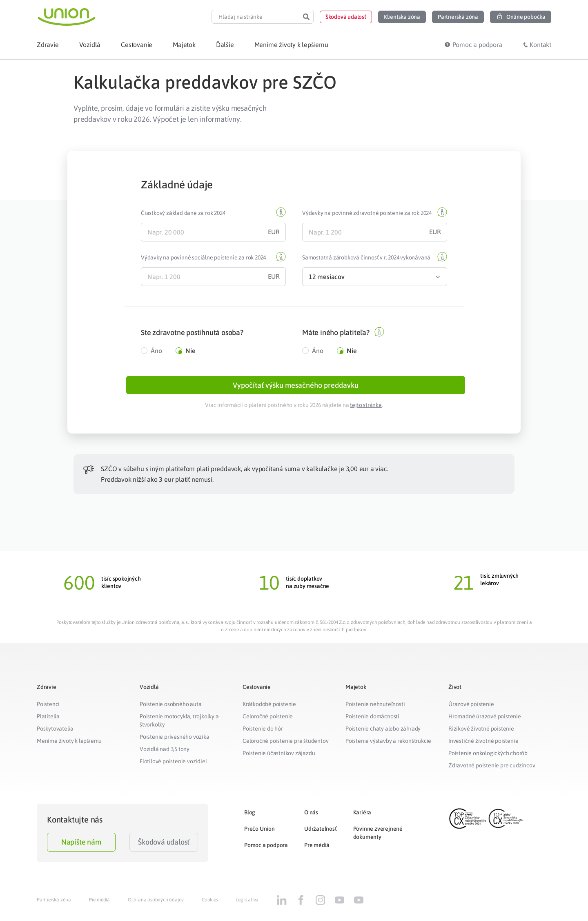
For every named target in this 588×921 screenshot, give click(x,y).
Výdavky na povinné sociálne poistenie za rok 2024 (203, 257)
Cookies (210, 903)
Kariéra (362, 816)
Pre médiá (317, 849)
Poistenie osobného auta (170, 708)
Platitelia (48, 720)
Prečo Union (259, 832)
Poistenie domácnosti (372, 720)
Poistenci (48, 708)
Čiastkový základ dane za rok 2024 (183, 213)
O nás (311, 816)
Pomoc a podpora (266, 849)
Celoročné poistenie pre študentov (285, 744)
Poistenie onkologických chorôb (488, 757)
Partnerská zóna (54, 903)
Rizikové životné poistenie (481, 732)
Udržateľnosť (321, 832)
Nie (190, 351)
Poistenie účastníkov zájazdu (279, 757)
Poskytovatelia (55, 732)
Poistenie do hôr (263, 732)
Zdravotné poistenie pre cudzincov (492, 769)
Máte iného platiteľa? (336, 332)
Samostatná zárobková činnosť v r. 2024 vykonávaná (366, 257)
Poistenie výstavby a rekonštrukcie (388, 744)
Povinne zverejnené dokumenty (378, 836)
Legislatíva (247, 903)
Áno (156, 351)
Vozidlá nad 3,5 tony (165, 753)
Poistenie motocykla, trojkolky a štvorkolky (179, 724)
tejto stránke (366, 409)
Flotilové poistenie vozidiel (173, 765)
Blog (250, 816)
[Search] (306, 17)
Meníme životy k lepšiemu (69, 744)
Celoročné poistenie (268, 720)
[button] (346, 17)
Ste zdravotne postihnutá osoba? (192, 332)
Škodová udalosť (164, 846)
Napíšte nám (81, 846)
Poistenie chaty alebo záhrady (383, 732)
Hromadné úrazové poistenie (485, 720)
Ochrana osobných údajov (156, 903)
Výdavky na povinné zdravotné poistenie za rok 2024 (367, 213)
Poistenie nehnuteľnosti (375, 708)
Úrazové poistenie (471, 708)
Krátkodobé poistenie (269, 708)
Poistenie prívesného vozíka (175, 740)
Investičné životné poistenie (483, 744)
